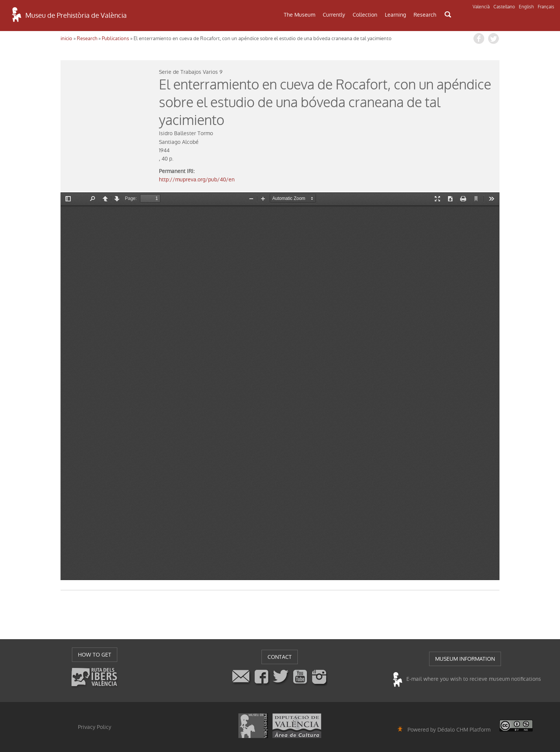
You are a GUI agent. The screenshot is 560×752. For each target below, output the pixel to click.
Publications (115, 38)
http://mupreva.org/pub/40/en (197, 179)
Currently (334, 15)
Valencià (481, 7)
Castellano (504, 7)
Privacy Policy (95, 727)
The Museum (299, 15)
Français (546, 7)
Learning (395, 15)
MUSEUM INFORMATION (465, 659)
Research (425, 15)
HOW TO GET (95, 655)
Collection (365, 15)
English (526, 7)
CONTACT (280, 657)
